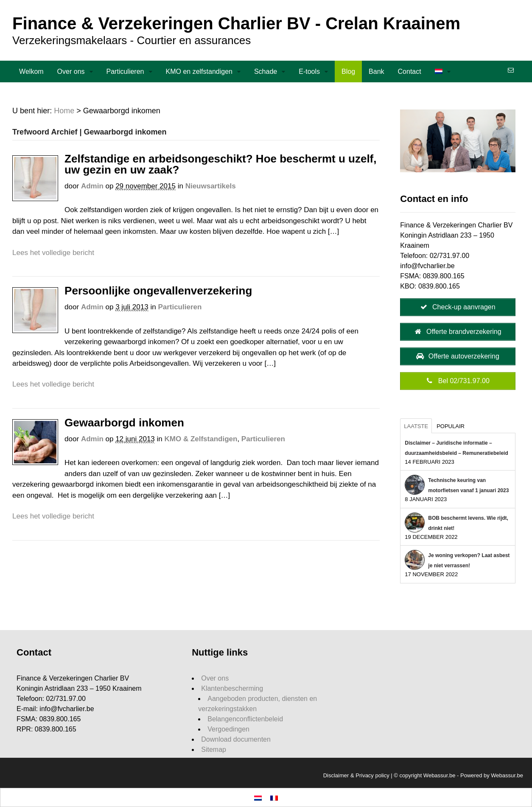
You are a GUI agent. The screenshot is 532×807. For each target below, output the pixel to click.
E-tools (309, 71)
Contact (410, 71)
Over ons (71, 71)
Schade (266, 71)
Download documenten (236, 739)
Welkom (31, 71)
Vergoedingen (228, 729)
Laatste (416, 426)
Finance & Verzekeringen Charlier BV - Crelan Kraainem (236, 23)
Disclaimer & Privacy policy (356, 775)
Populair (451, 426)
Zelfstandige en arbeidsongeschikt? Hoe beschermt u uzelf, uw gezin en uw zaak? (220, 164)
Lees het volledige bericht (53, 253)
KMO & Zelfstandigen (201, 439)
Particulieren (125, 71)
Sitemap (214, 750)
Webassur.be (507, 775)
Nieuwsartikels (211, 186)
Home (64, 111)
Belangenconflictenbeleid (245, 719)
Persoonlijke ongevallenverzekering (158, 291)
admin (92, 186)
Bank (376, 71)
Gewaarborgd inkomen (124, 423)
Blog (348, 71)
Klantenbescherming (232, 688)
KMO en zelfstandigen (199, 71)
